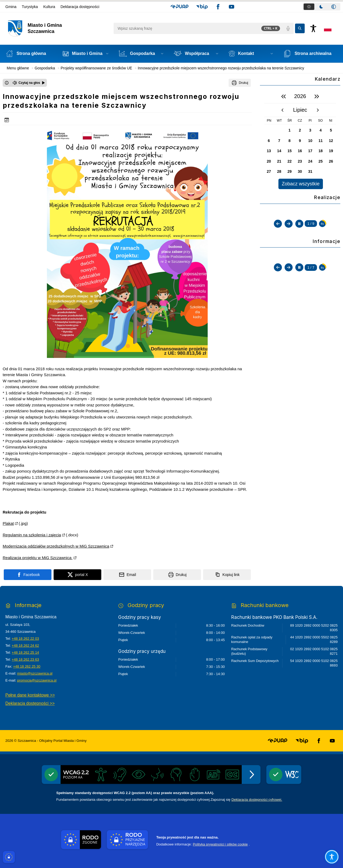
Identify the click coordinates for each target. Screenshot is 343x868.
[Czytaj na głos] (29, 83)
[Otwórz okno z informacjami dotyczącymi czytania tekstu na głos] (7, 83)
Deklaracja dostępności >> (30, 703)
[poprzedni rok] (284, 96)
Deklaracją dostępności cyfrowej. (257, 800)
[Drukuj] (240, 83)
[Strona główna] (29, 54)
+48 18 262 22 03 (25, 639)
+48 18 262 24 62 (25, 646)
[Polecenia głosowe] (288, 28)
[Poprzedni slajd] (278, 274)
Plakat (8, 523)
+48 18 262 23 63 (25, 659)
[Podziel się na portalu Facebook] (28, 575)
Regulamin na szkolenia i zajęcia (32, 535)
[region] (300, 139)
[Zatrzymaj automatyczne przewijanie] (299, 274)
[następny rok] (317, 96)
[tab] (309, 7)
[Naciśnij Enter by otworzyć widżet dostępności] (313, 28)
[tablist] (322, 7)
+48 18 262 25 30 (27, 666)
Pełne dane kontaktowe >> (30, 695)
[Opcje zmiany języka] (328, 28)
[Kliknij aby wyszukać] (300, 28)
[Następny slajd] (289, 274)
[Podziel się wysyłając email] (127, 575)
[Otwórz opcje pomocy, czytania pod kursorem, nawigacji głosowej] (332, 857)
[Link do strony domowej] (58, 28)
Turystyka (30, 7)
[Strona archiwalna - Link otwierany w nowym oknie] (310, 54)
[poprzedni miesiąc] (282, 110)
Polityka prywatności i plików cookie (220, 844)
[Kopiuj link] (227, 575)
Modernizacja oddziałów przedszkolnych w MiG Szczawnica (56, 546)
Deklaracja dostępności (80, 7)
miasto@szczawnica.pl (35, 673)
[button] (179, 7)
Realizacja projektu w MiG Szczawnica (38, 558)
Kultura (49, 7)
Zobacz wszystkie (301, 184)
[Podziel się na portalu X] (77, 575)
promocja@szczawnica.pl (37, 680)
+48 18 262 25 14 (25, 652)
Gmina (11, 7)
